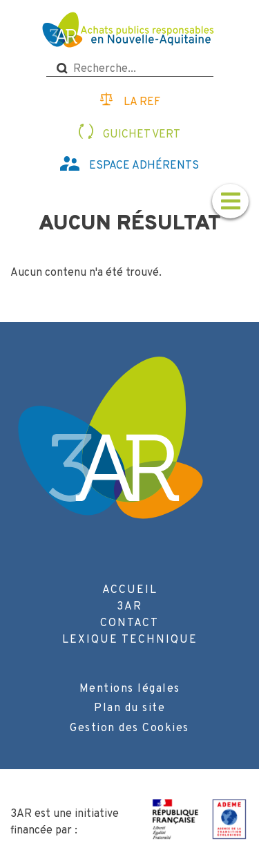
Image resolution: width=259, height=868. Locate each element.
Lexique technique (130, 640)
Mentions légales (130, 689)
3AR (129, 607)
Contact (129, 623)
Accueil (130, 590)
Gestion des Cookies (129, 728)
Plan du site (129, 708)
